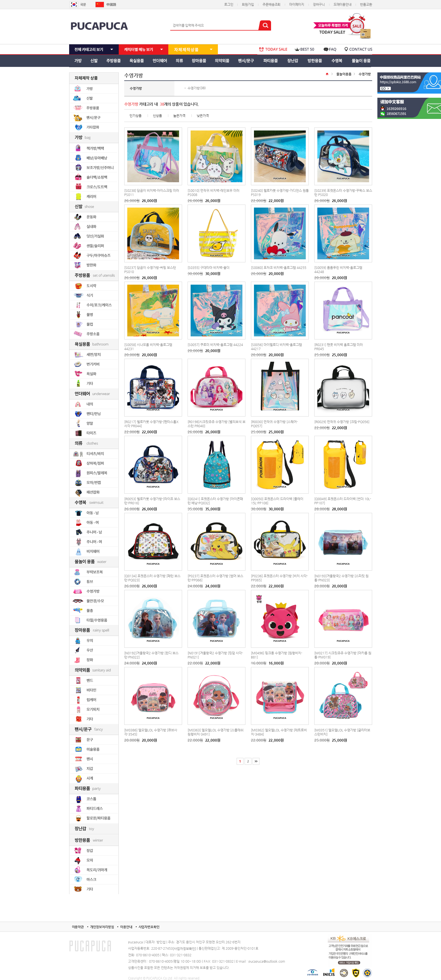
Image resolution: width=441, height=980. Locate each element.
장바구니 (319, 4)
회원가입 (248, 4)
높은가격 (179, 116)
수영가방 (194, 88)
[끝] (256, 761)
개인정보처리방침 (102, 927)
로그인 (229, 4)
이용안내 (126, 927)
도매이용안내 (343, 4)
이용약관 (78, 927)
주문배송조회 (271, 4)
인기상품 (136, 116)
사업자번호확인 (149, 927)
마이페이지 (297, 4)
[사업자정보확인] (184, 949)
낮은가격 (203, 116)
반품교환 (366, 4)
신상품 (157, 116)
